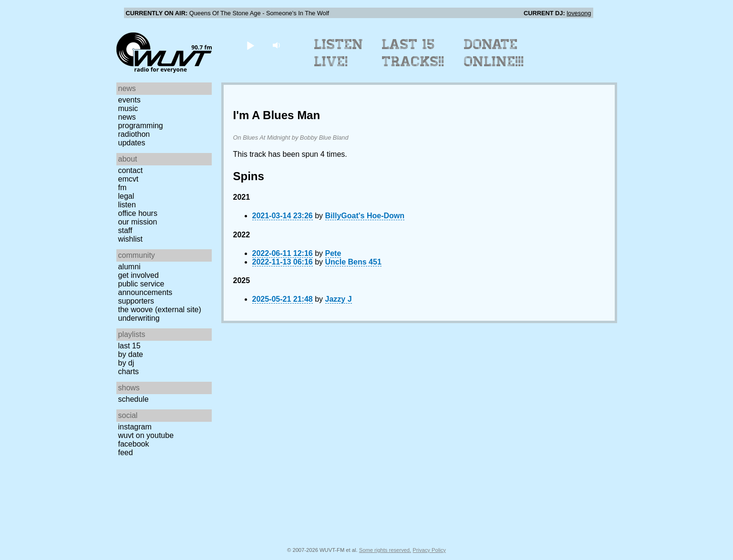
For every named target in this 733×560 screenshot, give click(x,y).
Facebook (134, 444)
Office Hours (138, 213)
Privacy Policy (429, 550)
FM (123, 188)
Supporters (136, 301)
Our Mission (138, 222)
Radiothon (134, 134)
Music (128, 108)
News (127, 117)
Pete (333, 253)
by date (131, 354)
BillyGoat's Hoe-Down (365, 216)
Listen (127, 205)
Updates (132, 143)
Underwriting (139, 318)
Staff (125, 230)
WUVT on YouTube (146, 435)
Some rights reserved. (385, 550)
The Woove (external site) (160, 310)
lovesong (579, 13)
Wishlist (131, 239)
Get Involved (139, 275)
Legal (126, 196)
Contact (131, 170)
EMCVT (129, 179)
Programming (141, 126)
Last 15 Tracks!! (413, 53)
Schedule (134, 399)
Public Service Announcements (145, 288)
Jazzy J (339, 299)
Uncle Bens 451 (353, 262)
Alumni (129, 267)
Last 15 (129, 346)
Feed (126, 453)
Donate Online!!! (494, 53)
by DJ (126, 363)
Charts (129, 372)
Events (129, 100)
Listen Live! (339, 53)
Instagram (135, 427)
